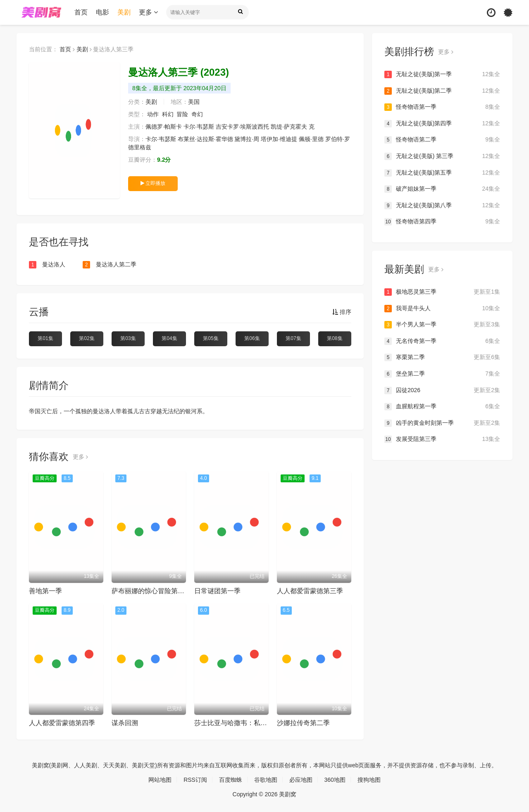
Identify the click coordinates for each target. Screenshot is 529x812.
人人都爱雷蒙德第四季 (62, 723)
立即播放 (153, 183)
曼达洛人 (47, 265)
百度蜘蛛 (231, 780)
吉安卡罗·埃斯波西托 (243, 127)
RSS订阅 (195, 780)
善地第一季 (45, 591)
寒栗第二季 (442, 357)
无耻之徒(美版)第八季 (442, 206)
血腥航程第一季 (442, 407)
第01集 (45, 338)
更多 (148, 12)
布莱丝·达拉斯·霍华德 (205, 139)
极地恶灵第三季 (442, 292)
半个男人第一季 (442, 325)
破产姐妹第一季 (442, 189)
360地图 (335, 780)
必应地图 (301, 780)
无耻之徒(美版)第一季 (442, 74)
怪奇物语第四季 (442, 222)
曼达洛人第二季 (110, 265)
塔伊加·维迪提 (279, 139)
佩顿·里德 (311, 139)
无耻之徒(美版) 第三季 (442, 156)
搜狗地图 (369, 780)
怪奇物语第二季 (442, 140)
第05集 (211, 338)
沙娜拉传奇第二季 (303, 723)
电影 (102, 12)
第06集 (252, 338)
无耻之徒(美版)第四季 (442, 124)
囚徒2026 (442, 390)
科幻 (168, 114)
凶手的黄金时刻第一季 (442, 423)
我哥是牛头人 (442, 309)
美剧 (124, 12)
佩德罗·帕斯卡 (164, 127)
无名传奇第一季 (442, 341)
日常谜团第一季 (217, 591)
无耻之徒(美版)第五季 (442, 173)
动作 (153, 114)
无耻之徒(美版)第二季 (442, 91)
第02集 (87, 338)
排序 (342, 312)
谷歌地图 (266, 780)
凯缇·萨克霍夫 (289, 127)
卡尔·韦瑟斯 (199, 127)
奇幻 (197, 114)
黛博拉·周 (247, 139)
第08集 (335, 338)
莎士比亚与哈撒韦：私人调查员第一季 (250, 723)
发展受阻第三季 (442, 439)
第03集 (128, 338)
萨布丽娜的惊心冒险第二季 (151, 591)
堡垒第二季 (442, 374)
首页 (81, 12)
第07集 (293, 338)
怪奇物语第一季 (442, 107)
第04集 (169, 338)
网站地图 (160, 780)
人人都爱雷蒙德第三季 (310, 591)
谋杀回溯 (125, 723)
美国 (194, 102)
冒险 (182, 114)
